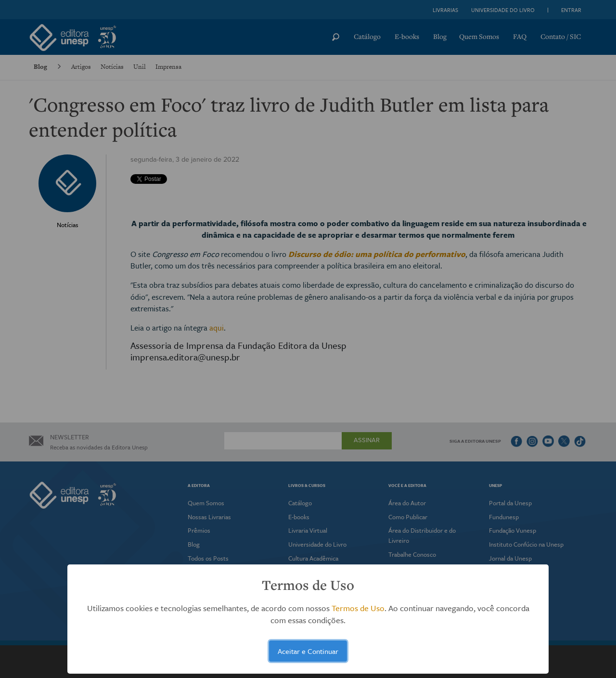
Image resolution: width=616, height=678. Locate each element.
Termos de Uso (358, 608)
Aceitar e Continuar (308, 651)
